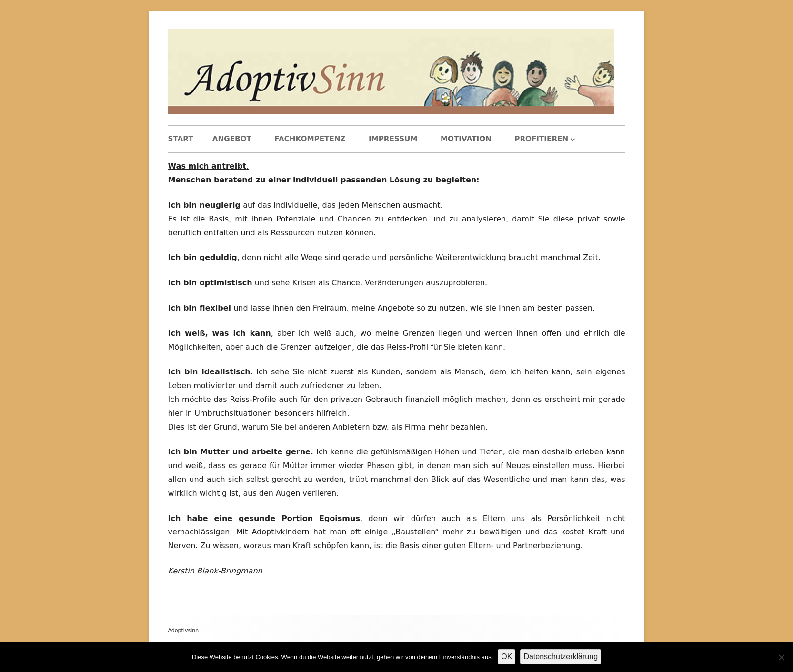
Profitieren (541, 139)
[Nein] (781, 657)
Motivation (466, 139)
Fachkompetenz (310, 139)
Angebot (232, 139)
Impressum (393, 139)
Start (181, 139)
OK (507, 657)
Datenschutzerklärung (561, 657)
